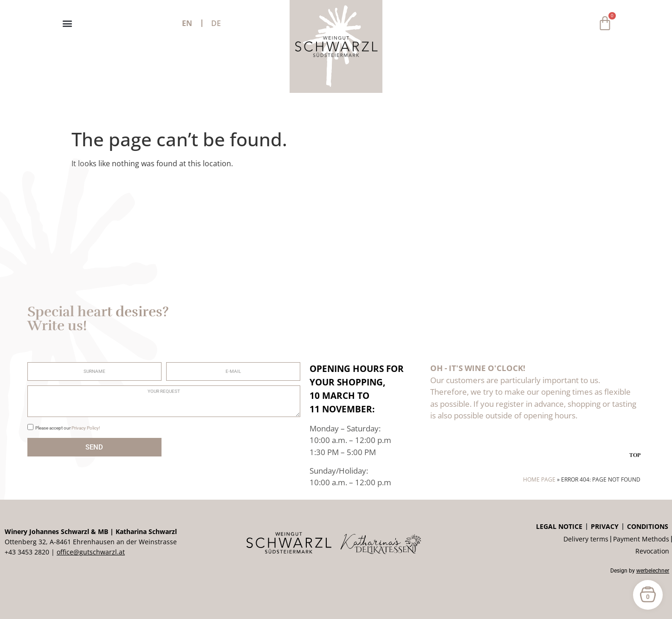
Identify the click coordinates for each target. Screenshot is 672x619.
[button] (67, 23)
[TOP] (635, 443)
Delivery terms (586, 539)
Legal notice (559, 526)
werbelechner (653, 571)
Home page (539, 479)
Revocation (652, 551)
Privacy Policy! (86, 428)
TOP (635, 455)
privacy (605, 526)
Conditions (648, 526)
